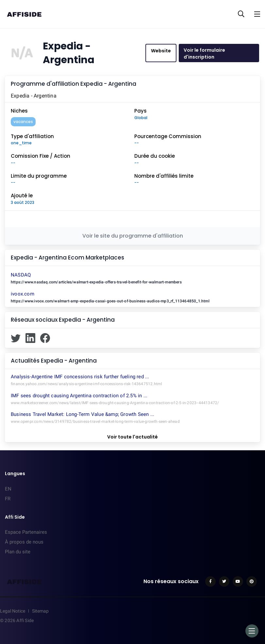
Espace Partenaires (26, 532)
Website (161, 51)
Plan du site (18, 552)
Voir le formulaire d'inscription (204, 54)
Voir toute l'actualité (132, 437)
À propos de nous (24, 542)
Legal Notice (13, 611)
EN (8, 489)
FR (8, 499)
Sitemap (40, 611)
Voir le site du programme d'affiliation (133, 236)
